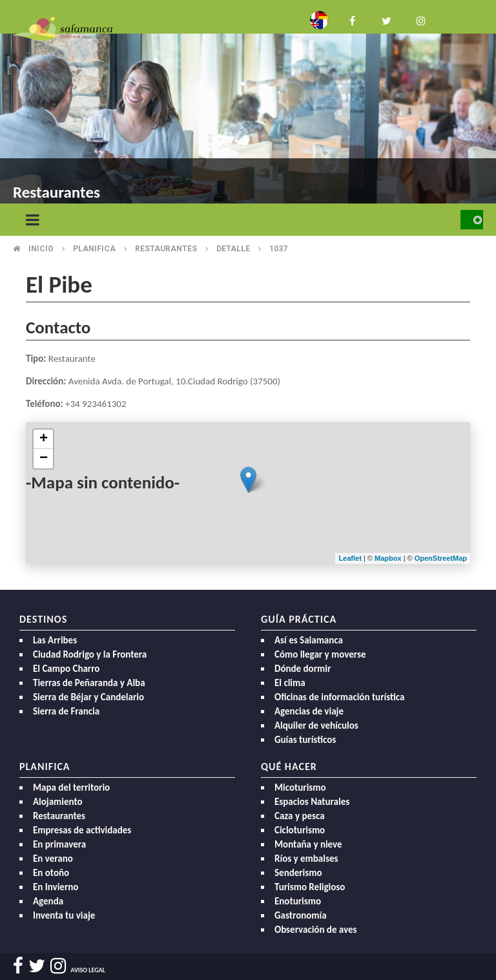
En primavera (59, 844)
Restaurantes (166, 249)
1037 (278, 249)
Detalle (233, 249)
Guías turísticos (305, 740)
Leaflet (350, 558)
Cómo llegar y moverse (320, 654)
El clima (290, 683)
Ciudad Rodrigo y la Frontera (90, 654)
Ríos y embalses (306, 859)
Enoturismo (298, 901)
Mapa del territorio (71, 787)
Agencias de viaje (309, 711)
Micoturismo (300, 787)
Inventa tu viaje (64, 915)
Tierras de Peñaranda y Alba (89, 683)
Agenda (48, 901)
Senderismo (298, 873)
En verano (53, 859)
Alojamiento (58, 802)
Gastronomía (301, 915)
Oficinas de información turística (339, 697)
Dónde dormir (303, 669)
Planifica (94, 249)
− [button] (44, 459)
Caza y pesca (300, 816)
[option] (248, 103)
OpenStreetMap (441, 558)
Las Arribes (55, 640)
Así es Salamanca (309, 640)
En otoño (51, 873)
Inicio (41, 249)
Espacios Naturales (312, 802)
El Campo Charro (66, 669)
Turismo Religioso (310, 887)
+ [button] (44, 439)
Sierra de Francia (66, 711)
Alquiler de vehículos (316, 725)
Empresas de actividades (82, 830)
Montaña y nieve (308, 844)
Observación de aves (316, 930)
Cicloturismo (300, 830)
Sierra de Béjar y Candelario (88, 697)
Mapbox (389, 558)
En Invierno (56, 887)
